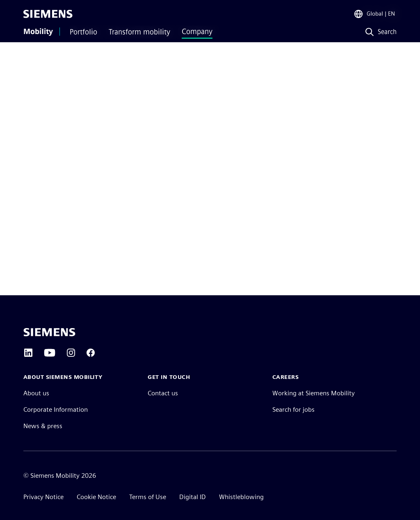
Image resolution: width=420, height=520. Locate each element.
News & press (43, 426)
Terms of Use (148, 497)
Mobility (38, 32)
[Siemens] (48, 14)
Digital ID (193, 497)
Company (197, 32)
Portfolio (83, 32)
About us (36, 393)
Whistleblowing (241, 497)
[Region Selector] (374, 14)
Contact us (163, 393)
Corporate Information (56, 409)
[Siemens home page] (49, 332)
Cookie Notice (96, 497)
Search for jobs (293, 409)
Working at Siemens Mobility (314, 393)
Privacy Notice (43, 497)
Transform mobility (139, 32)
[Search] (379, 32)
